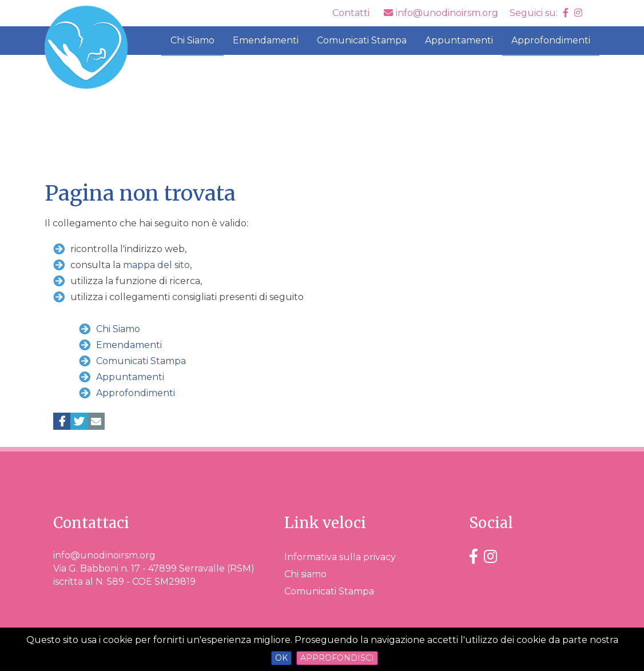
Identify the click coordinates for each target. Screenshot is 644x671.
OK (281, 658)
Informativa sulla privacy (340, 557)
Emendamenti (266, 40)
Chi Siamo (192, 40)
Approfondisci (337, 658)
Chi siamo (305, 574)
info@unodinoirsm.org (104, 555)
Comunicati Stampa (362, 40)
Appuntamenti (459, 40)
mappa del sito (156, 265)
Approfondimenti (551, 40)
